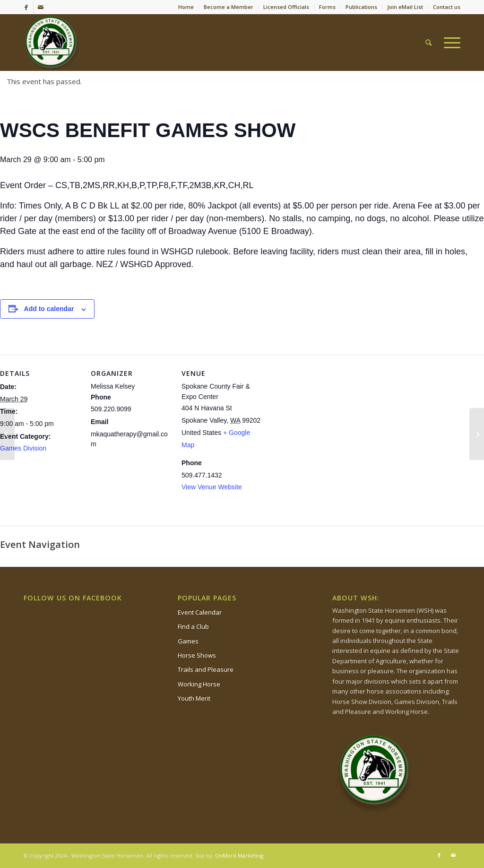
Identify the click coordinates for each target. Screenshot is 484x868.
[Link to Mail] (41, 7)
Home (186, 7)
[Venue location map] (322, 420)
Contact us (447, 7)
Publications (361, 7)
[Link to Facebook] (26, 7)
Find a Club (193, 626)
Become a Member (229, 7)
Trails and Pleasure (206, 669)
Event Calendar (200, 612)
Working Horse (199, 684)
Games (188, 641)
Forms (327, 7)
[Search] (428, 43)
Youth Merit (194, 698)
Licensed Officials (286, 7)
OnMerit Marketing (239, 855)
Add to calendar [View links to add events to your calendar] (49, 309)
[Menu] (449, 43)
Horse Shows (197, 655)
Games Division (23, 448)
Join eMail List (405, 7)
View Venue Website (212, 487)
